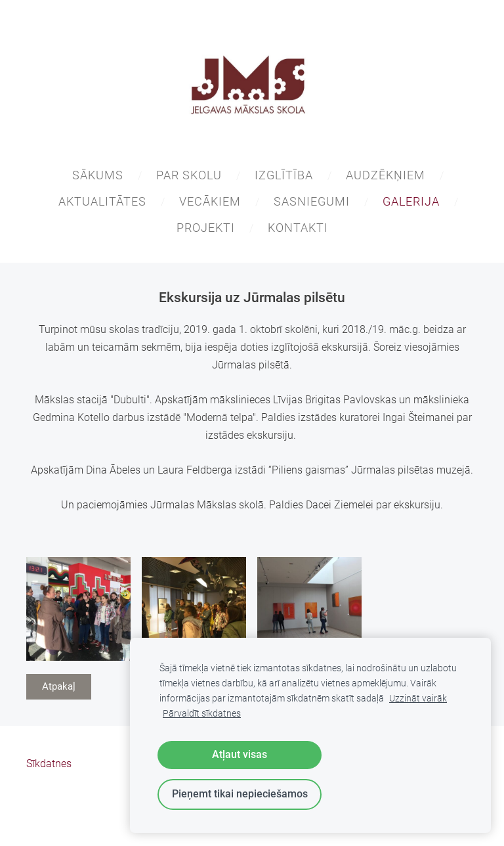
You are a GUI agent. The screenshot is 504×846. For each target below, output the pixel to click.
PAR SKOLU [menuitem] (189, 175)
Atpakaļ (59, 686)
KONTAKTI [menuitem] (298, 228)
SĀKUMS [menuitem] (98, 175)
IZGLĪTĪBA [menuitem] (284, 175)
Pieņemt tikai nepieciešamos (240, 794)
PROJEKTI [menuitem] (206, 228)
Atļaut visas (240, 754)
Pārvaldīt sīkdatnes (202, 714)
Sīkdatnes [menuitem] (49, 764)
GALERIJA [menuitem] (411, 201)
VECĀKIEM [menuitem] (210, 201)
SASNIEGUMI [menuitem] (312, 201)
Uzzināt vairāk (418, 699)
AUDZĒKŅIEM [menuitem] (386, 175)
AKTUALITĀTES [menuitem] (102, 201)
